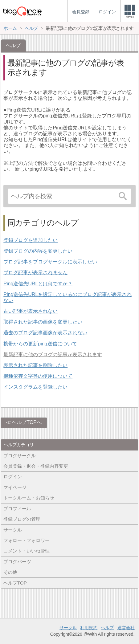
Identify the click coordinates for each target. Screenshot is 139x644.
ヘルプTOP (15, 583)
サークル (13, 530)
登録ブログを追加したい (31, 240)
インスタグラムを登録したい (35, 387)
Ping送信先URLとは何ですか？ (38, 284)
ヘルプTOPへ (27, 422)
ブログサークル (20, 456)
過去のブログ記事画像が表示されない (45, 333)
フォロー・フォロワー (27, 540)
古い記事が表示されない (31, 311)
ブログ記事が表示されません (35, 273)
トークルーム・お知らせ (29, 498)
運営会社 (126, 628)
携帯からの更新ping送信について (40, 344)
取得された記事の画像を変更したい (43, 322)
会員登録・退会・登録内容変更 (36, 466)
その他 (10, 572)
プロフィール (17, 509)
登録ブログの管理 (22, 519)
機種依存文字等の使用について (38, 376)
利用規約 (89, 628)
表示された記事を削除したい (35, 365)
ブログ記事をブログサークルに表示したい (50, 262)
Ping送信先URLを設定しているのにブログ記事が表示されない (67, 297)
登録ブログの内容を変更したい (38, 251)
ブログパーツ (17, 562)
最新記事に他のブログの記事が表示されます (53, 355)
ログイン (13, 477)
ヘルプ (107, 628)
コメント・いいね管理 (27, 551)
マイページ (15, 487)
